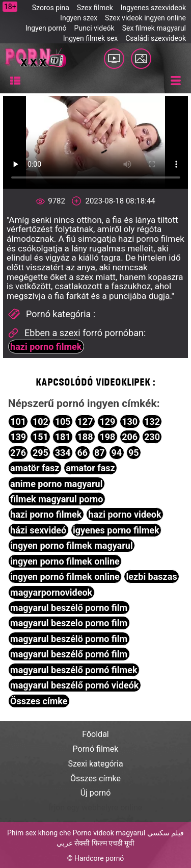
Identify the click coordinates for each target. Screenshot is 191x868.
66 (83, 453)
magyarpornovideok (51, 592)
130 (130, 422)
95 (134, 453)
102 (40, 422)
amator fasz (90, 468)
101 (18, 422)
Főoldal (95, 734)
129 (107, 422)
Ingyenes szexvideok (153, 8)
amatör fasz (35, 468)
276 (18, 453)
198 (107, 437)
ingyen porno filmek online (65, 561)
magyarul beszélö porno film (69, 639)
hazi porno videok (125, 514)
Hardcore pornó (99, 858)
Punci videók (94, 28)
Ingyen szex (79, 18)
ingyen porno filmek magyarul (72, 545)
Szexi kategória (95, 764)
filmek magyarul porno (57, 499)
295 (40, 453)
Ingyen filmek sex (91, 38)
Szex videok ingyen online (145, 18)
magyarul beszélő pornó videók (74, 685)
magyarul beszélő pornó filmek (74, 670)
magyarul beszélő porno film (69, 608)
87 (100, 453)
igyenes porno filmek (116, 530)
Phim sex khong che (39, 833)
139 (18, 437)
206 (130, 437)
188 (85, 437)
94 (117, 453)
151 (40, 437)
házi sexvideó (38, 530)
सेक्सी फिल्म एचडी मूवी (104, 843)
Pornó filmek (96, 749)
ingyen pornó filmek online (65, 577)
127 (85, 422)
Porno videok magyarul (109, 833)
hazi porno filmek (46, 347)
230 (152, 437)
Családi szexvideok (156, 38)
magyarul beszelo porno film (69, 623)
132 (152, 422)
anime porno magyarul (56, 484)
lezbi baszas (152, 577)
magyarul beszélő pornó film (69, 654)
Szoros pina (51, 8)
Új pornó (96, 793)
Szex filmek (95, 8)
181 (63, 437)
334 (63, 453)
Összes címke (39, 701)
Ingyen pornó (46, 28)
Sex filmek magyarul (154, 28)
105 (63, 422)
